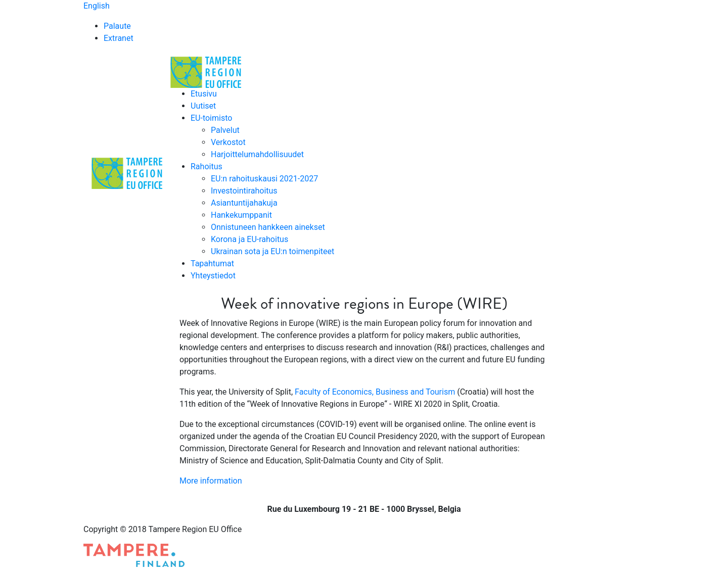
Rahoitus (207, 166)
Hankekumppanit (241, 215)
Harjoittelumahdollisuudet (257, 154)
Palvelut (225, 130)
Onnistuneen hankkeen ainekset (268, 227)
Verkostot (228, 142)
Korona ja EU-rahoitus (249, 239)
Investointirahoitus (244, 191)
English (97, 6)
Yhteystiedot (213, 276)
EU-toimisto (211, 118)
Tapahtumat (212, 263)
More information (211, 481)
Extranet (119, 38)
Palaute (117, 26)
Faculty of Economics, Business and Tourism (375, 392)
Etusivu (204, 94)
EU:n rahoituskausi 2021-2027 (264, 179)
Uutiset (203, 106)
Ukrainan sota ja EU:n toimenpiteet (272, 251)
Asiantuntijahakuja (244, 203)
